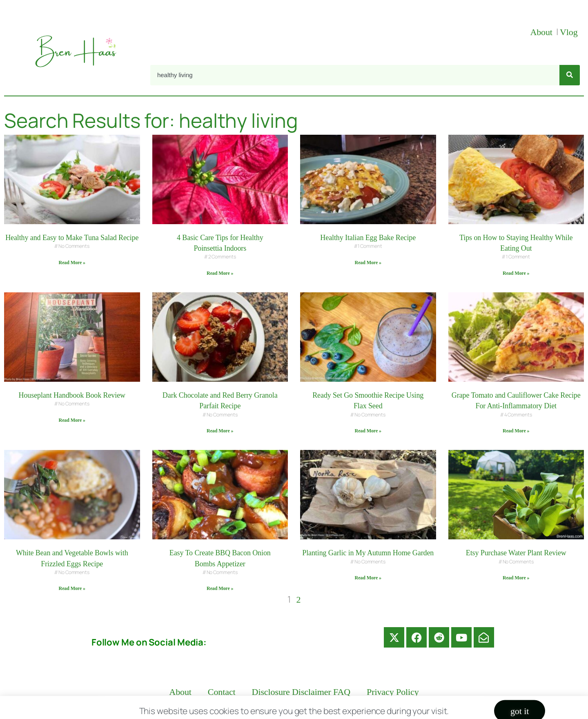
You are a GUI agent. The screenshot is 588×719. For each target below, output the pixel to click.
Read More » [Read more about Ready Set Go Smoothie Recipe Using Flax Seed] (368, 431)
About (542, 32)
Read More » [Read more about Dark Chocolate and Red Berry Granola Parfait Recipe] (220, 431)
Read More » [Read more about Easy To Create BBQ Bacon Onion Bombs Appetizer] (220, 588)
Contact (222, 692)
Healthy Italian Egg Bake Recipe (368, 238)
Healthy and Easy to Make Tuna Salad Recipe (72, 238)
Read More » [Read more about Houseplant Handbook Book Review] (72, 420)
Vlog (570, 32)
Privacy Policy (393, 692)
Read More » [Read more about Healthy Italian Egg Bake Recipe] (368, 263)
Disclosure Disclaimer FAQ (301, 692)
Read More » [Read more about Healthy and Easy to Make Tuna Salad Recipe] (72, 263)
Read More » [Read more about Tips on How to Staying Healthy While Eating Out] (516, 273)
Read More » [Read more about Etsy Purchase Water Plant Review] (516, 578)
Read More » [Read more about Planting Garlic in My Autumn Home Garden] (368, 578)
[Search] (570, 75)
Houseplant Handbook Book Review (72, 395)
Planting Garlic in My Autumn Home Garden (368, 553)
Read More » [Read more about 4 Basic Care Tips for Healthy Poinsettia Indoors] (220, 273)
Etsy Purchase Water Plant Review (516, 553)
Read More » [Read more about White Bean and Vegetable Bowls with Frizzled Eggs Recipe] (72, 588)
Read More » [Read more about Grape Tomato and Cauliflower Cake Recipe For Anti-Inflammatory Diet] (516, 431)
